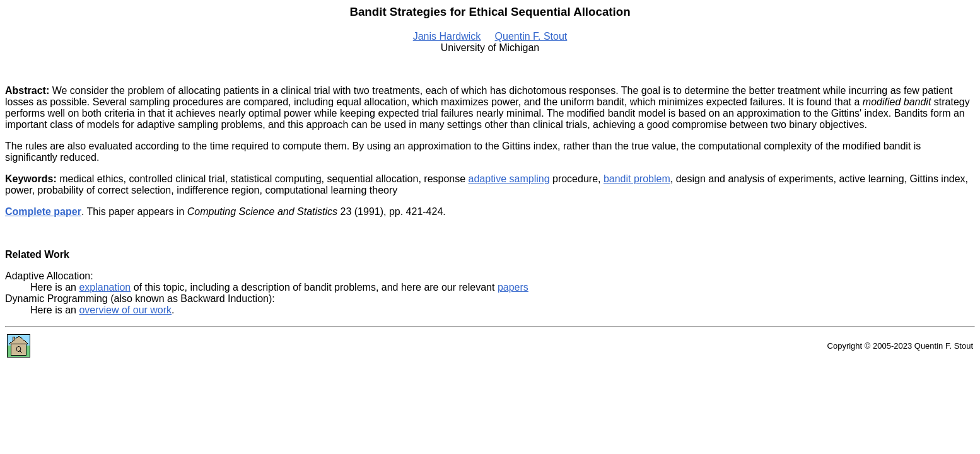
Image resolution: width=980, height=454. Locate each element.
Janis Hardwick (447, 36)
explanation (105, 287)
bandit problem (637, 179)
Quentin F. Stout (531, 36)
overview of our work (125, 310)
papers (513, 287)
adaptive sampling (509, 179)
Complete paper (43, 212)
